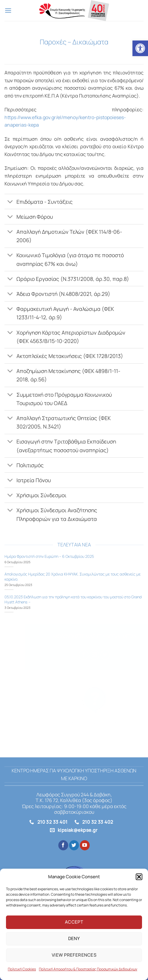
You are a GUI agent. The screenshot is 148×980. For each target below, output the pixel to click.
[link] (140, 48)
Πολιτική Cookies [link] (22, 969)
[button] (139, 877)
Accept (74, 922)
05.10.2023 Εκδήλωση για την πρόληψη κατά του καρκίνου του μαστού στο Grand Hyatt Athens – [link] (73, 599)
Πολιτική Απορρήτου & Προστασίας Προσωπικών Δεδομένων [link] (88, 969)
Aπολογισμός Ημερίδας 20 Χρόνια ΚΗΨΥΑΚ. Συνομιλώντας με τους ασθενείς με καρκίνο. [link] (73, 577)
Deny (74, 938)
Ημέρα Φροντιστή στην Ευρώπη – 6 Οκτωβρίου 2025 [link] (49, 556)
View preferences (74, 955)
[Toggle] (10, 202)
